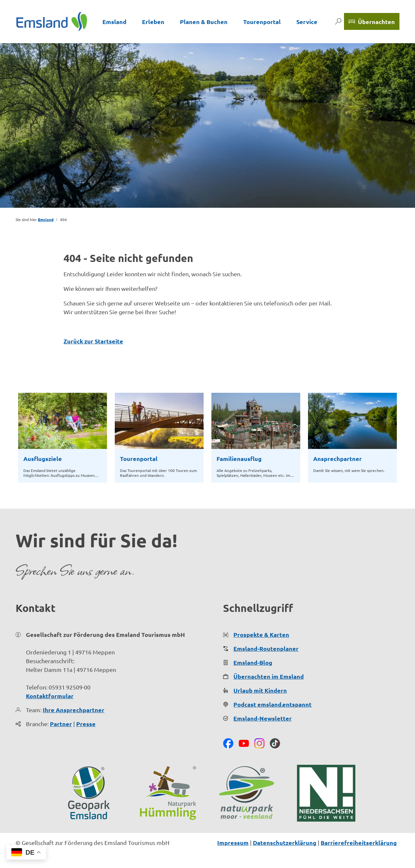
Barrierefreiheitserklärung (359, 843)
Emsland (114, 22)
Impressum (233, 843)
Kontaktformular (50, 696)
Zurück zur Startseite (93, 341)
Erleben (153, 22)
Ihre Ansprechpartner (74, 710)
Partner (61, 724)
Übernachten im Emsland (269, 676)
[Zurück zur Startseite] (52, 21)
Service (307, 22)
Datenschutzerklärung (285, 843)
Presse (86, 724)
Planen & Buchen (204, 22)
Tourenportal (262, 22)
